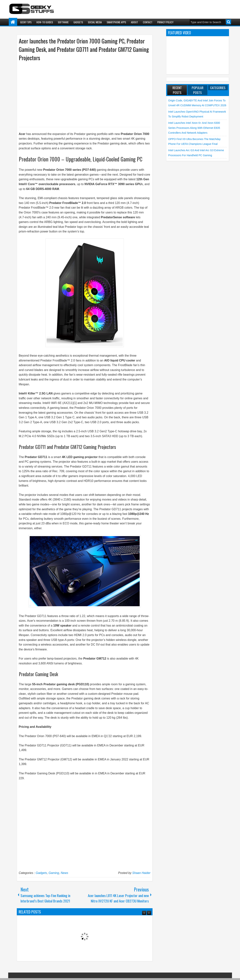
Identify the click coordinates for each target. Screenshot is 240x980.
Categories (218, 88)
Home (13, 22)
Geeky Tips (26, 22)
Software (63, 22)
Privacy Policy (165, 22)
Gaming (54, 873)
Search (229, 22)
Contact (148, 22)
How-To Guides (45, 22)
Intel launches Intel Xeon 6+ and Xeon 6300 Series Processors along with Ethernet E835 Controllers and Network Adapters (194, 128)
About (134, 22)
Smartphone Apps (116, 22)
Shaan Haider (141, 873)
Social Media (95, 22)
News (65, 873)
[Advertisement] (81, 94)
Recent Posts (177, 90)
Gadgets (78, 22)
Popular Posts (198, 90)
